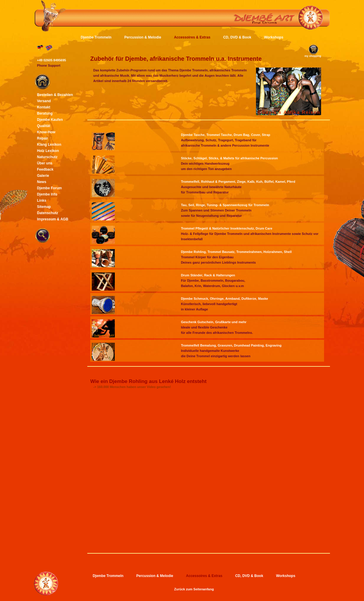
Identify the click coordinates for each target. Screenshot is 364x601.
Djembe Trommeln (96, 37)
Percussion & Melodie (143, 37)
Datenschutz (47, 213)
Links (42, 201)
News (42, 182)
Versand (44, 101)
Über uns (45, 163)
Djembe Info (47, 194)
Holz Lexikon (48, 151)
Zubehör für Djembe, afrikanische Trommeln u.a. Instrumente (176, 59)
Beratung (45, 113)
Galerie (43, 176)
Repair (42, 138)
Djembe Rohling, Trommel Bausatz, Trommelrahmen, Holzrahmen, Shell (236, 252)
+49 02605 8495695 (51, 60)
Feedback (45, 169)
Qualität (44, 126)
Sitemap (44, 207)
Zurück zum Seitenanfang (194, 589)
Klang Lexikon (49, 145)
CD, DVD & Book (237, 37)
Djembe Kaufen (50, 120)
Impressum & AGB (53, 219)
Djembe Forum (49, 188)
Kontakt (44, 107)
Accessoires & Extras (192, 37)
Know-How (46, 132)
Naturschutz (47, 157)
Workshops (274, 37)
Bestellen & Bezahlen (55, 95)
